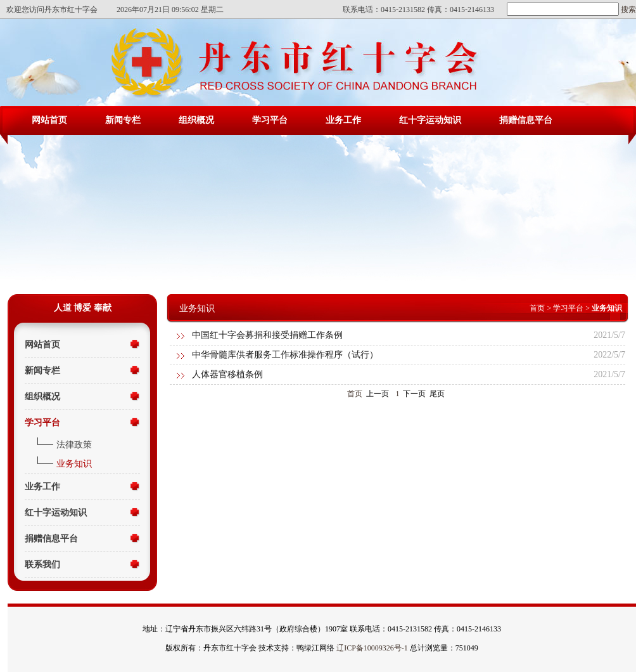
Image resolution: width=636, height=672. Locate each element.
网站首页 (49, 120)
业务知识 (74, 464)
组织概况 (196, 120)
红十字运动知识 (430, 120)
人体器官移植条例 (227, 374)
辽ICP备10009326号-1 (372, 648)
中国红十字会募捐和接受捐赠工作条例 (267, 335)
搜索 (627, 10)
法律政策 (74, 445)
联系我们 (42, 565)
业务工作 (343, 120)
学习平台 (270, 120)
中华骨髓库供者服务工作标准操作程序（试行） (285, 355)
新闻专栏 (123, 120)
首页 (537, 308)
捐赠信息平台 (526, 120)
